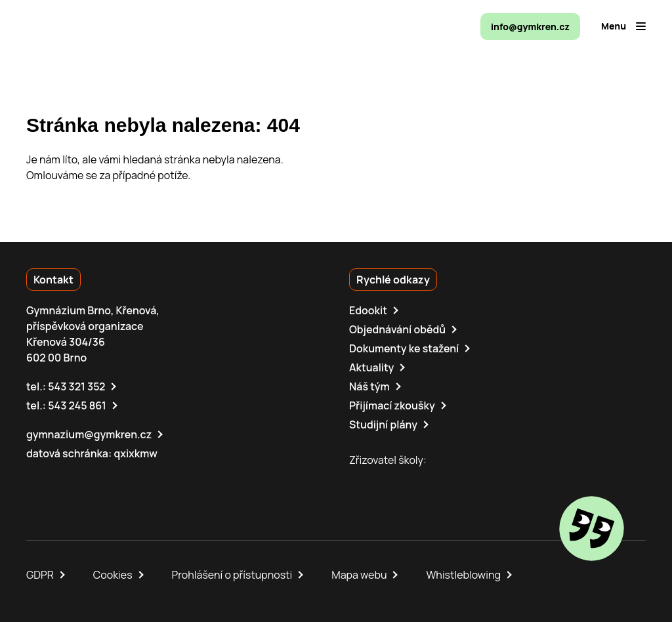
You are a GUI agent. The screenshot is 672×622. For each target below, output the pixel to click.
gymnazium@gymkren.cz (89, 434)
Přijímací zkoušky (392, 405)
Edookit (368, 310)
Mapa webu (359, 575)
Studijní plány (383, 425)
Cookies (113, 575)
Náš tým (369, 386)
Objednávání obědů (397, 329)
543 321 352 (76, 386)
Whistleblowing (463, 575)
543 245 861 (77, 405)
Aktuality (371, 367)
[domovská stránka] (83, 26)
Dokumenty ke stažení (404, 348)
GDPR (40, 575)
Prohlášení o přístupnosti (232, 575)
